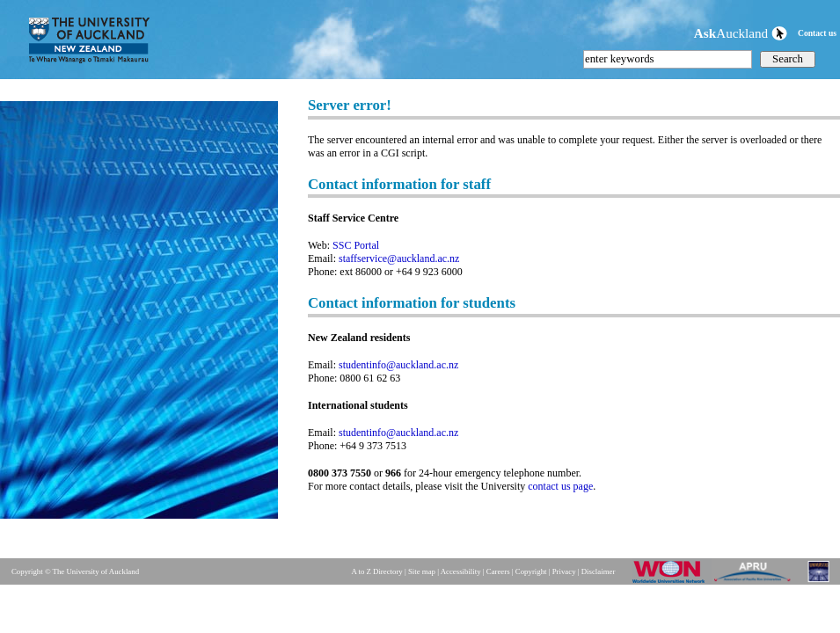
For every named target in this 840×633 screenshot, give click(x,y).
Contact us (817, 33)
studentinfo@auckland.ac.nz (398, 365)
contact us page (560, 486)
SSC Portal (356, 245)
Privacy (564, 571)
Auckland (741, 33)
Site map (422, 571)
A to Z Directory (376, 571)
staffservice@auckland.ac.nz (399, 258)
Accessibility (461, 571)
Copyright (531, 571)
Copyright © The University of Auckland (75, 571)
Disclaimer (599, 571)
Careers (498, 571)
